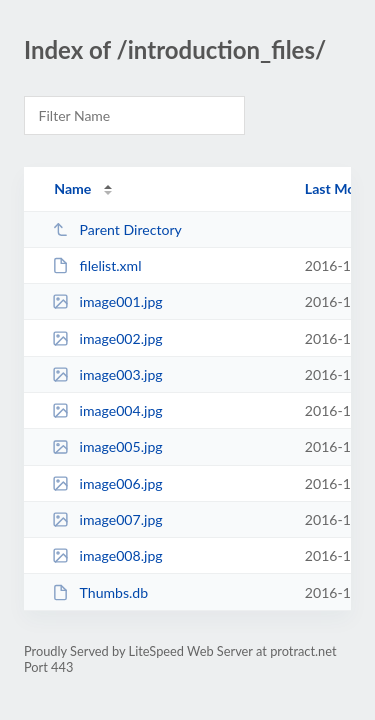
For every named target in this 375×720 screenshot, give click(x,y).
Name (72, 188)
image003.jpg (107, 374)
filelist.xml (96, 265)
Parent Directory (117, 229)
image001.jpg (107, 301)
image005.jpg (107, 446)
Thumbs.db (100, 592)
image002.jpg (107, 338)
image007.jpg (107, 519)
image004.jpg (107, 410)
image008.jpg (107, 555)
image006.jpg (107, 483)
